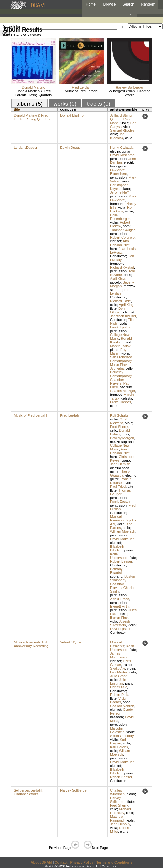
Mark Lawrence (123, 198)
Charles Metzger (122, 391)
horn (126, 226)
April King (117, 279)
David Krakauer (122, 539)
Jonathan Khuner (123, 316)
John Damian (120, 464)
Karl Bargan (118, 741)
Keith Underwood (119, 556)
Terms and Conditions (114, 862)
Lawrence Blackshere (118, 172)
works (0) (65, 104)
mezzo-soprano (122, 288)
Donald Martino (34, 87)
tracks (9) (99, 104)
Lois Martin (118, 672)
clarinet (115, 241)
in (123, 27)
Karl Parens (119, 747)
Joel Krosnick (118, 136)
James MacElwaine (119, 655)
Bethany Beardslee (118, 571)
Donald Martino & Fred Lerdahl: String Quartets (34, 93)
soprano (116, 576)
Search (128, 4)
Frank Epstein (121, 327)
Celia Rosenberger (120, 217)
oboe (127, 702)
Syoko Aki (117, 668)
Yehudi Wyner (71, 642)
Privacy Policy (82, 862)
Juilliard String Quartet (121, 117)
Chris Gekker (120, 663)
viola (114, 134)
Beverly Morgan (122, 438)
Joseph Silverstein (120, 623)
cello (129, 138)
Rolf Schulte (119, 415)
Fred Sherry (119, 427)
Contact (61, 862)
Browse (110, 4)
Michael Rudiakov (120, 811)
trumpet (116, 395)
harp (113, 249)
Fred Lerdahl (81, 87)
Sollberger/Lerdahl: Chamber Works (129, 93)
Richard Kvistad (122, 267)
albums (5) (29, 104)
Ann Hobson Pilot (120, 243)
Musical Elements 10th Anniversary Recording (31, 644)
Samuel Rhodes (122, 130)
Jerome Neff (119, 192)
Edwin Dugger (71, 148)
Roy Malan (118, 352)
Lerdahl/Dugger (26, 148)
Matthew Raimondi (117, 818)
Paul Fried (118, 487)
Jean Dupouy (120, 824)
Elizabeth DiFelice (117, 548)
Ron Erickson (122, 209)
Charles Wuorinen (117, 792)
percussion (118, 159)
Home (91, 4)
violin (125, 123)
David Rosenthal (123, 155)
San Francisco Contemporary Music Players (121, 361)
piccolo (115, 282)
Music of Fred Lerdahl (81, 91)
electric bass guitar (122, 164)
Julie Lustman (118, 681)
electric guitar (120, 151)
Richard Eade (120, 301)
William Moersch (123, 531)
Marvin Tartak (120, 346)
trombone (117, 204)
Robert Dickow (120, 224)
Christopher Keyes (119, 187)
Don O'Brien (117, 310)
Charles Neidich (122, 706)
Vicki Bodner (118, 700)
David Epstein (121, 629)
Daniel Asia (119, 687)
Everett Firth (119, 606)
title (17, 109)
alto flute (126, 387)
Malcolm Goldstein (117, 730)
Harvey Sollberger (129, 87)
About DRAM (41, 862)
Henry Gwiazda (122, 148)
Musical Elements (117, 518)
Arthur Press (120, 599)
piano (126, 189)
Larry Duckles (120, 402)
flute (113, 308)
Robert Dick (119, 695)
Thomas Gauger (122, 230)
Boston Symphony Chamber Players (122, 582)
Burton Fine (119, 618)
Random (148, 4)
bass (127, 275)
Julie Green (119, 676)
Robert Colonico (122, 237)
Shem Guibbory (122, 736)
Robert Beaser (121, 561)
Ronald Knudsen (121, 340)
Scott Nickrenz (119, 421)
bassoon (117, 717)
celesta (127, 398)
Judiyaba (117, 368)
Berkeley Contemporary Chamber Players (121, 378)
